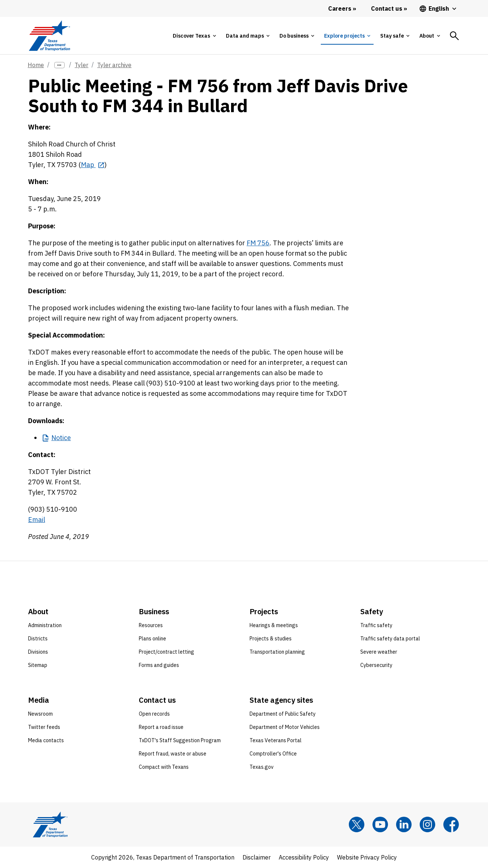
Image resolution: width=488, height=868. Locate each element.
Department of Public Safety (283, 714)
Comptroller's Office (273, 754)
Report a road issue (161, 727)
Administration (45, 625)
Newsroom (40, 714)
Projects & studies (271, 639)
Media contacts (46, 740)
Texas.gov (262, 767)
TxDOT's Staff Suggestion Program (180, 740)
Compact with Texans (164, 767)
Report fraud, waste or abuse (173, 754)
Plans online (152, 639)
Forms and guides (159, 665)
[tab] (194, 36)
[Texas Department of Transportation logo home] (49, 36)
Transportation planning (277, 652)
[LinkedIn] (404, 824)
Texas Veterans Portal (276, 740)
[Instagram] (427, 824)
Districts (38, 639)
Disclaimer (257, 857)
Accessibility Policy (304, 857)
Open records (154, 714)
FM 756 (258, 243)
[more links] (59, 65)
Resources (151, 625)
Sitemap (38, 665)
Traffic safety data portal (390, 639)
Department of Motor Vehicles (285, 727)
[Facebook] (451, 824)
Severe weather (379, 652)
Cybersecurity (376, 665)
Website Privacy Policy (367, 857)
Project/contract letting (166, 652)
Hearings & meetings (274, 625)
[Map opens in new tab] (93, 165)
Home (36, 65)
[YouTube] (380, 824)
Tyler (81, 65)
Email (37, 520)
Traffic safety (376, 625)
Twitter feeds (44, 727)
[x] (357, 824)
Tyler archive (114, 65)
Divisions (38, 652)
